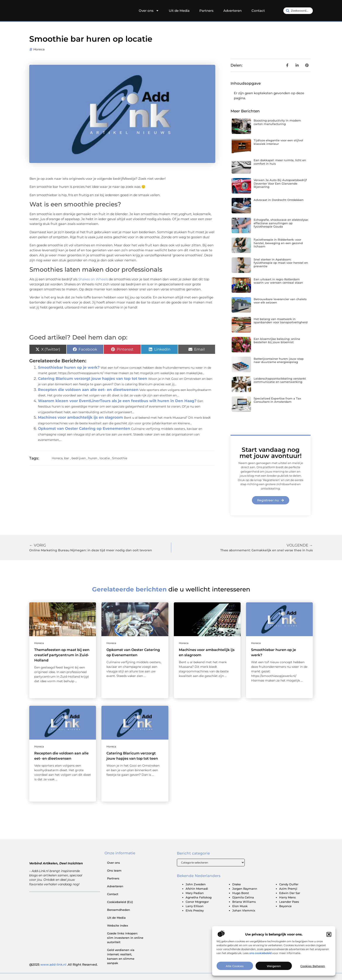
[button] (329, 938)
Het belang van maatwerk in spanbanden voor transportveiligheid (281, 321)
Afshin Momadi (197, 889)
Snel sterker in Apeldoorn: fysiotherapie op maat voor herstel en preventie (281, 263)
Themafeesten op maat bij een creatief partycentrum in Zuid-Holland (62, 655)
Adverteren (233, 11)
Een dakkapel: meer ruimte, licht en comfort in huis (280, 162)
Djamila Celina (243, 898)
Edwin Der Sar (290, 893)
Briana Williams (244, 902)
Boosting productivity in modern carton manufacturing (277, 122)
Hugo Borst (241, 893)
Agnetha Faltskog (199, 898)
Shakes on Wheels (94, 279)
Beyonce (285, 906)
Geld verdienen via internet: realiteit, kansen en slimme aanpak (121, 956)
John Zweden (196, 884)
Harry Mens (287, 898)
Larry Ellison (195, 906)
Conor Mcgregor (197, 902)
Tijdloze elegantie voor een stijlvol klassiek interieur (278, 142)
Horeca (39, 49)
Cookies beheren (313, 970)
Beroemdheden (119, 910)
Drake (237, 884)
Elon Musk (240, 906)
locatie (105, 458)
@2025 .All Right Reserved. (63, 965)
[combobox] (298, 11)
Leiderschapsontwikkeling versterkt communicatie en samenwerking (280, 380)
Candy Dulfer (289, 884)
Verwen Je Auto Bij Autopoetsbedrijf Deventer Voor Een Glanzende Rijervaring (280, 183)
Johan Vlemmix (244, 911)
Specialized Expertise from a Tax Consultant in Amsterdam (277, 400)
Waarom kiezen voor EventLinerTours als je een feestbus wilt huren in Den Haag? (117, 401)
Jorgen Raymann (245, 889)
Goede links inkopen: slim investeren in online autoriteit (125, 938)
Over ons (149, 11)
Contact (258, 11)
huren (93, 458)
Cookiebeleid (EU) (120, 902)
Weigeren (274, 970)
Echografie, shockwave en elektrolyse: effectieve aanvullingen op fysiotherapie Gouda (281, 223)
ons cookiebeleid (260, 957)
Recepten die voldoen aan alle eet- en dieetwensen (88, 390)
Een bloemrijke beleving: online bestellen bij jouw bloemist (277, 341)
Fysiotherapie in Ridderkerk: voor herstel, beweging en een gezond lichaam (278, 243)
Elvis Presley (195, 911)
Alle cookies (235, 970)
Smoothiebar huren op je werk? (69, 367)
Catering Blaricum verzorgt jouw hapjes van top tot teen (93, 379)
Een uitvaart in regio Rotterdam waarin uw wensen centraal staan (278, 281)
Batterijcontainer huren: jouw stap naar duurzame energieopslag (279, 360)
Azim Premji (288, 889)
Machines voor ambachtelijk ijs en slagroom (80, 417)
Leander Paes (289, 902)
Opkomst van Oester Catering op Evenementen (84, 428)
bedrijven (79, 458)
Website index (118, 925)
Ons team (114, 870)
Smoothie (120, 458)
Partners (206, 11)
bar (67, 458)
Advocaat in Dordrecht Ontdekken (279, 200)
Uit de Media (179, 11)
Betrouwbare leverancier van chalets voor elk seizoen (280, 301)
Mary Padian (195, 893)
